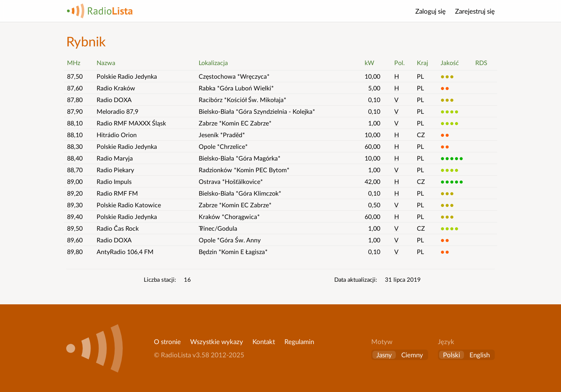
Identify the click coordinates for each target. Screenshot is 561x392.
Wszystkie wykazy (217, 342)
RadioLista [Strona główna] (100, 11)
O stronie (167, 342)
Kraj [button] (423, 63)
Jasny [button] (384, 355)
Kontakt (264, 342)
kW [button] (370, 63)
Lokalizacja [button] (213, 63)
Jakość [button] (450, 63)
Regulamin (299, 342)
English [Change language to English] (480, 355)
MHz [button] (74, 63)
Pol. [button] (400, 63)
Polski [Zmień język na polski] (452, 355)
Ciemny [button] (412, 355)
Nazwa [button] (106, 63)
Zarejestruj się (475, 11)
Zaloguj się (430, 11)
